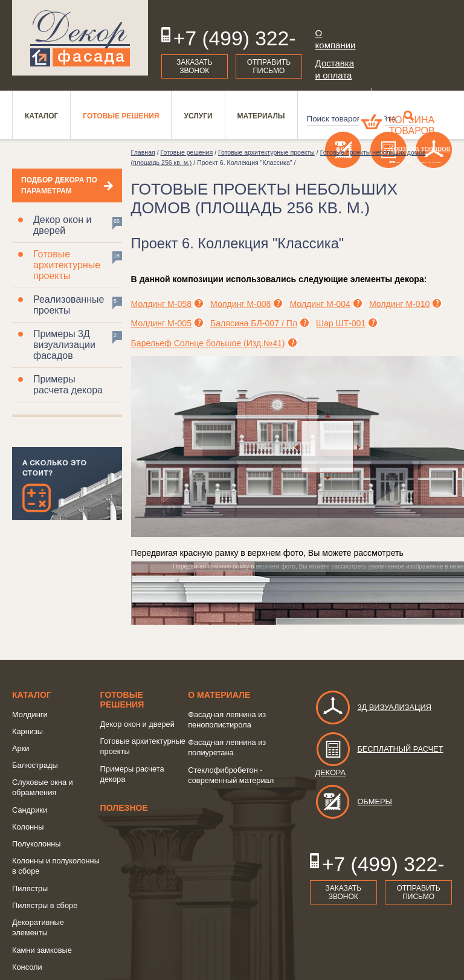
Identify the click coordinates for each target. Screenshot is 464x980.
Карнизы (27, 731)
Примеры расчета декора (68, 385)
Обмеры (353, 801)
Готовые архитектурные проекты (67, 265)
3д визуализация (373, 707)
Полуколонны (37, 844)
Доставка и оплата (335, 69)
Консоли (27, 967)
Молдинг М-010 (399, 304)
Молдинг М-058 (161, 304)
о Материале (219, 695)
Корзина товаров (412, 125)
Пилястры (30, 888)
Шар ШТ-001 (341, 323)
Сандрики (30, 810)
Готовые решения (122, 700)
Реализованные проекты (69, 305)
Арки (21, 748)
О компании (336, 39)
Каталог (32, 695)
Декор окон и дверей (62, 225)
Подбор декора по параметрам (59, 185)
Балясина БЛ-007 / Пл (254, 323)
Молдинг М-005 (161, 323)
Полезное (124, 808)
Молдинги (30, 714)
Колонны (28, 827)
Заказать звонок (195, 66)
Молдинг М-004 (320, 304)
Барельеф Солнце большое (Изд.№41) (208, 343)
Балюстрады (35, 765)
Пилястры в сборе (45, 905)
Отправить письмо (269, 66)
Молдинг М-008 (240, 304)
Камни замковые (42, 950)
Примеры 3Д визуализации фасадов (64, 345)
